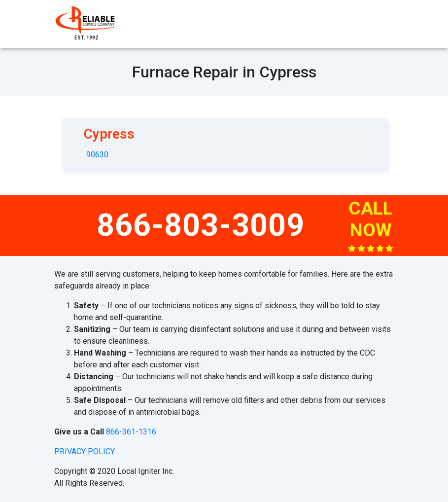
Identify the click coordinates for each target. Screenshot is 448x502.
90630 (97, 155)
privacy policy (85, 451)
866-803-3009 (201, 225)
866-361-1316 (131, 432)
